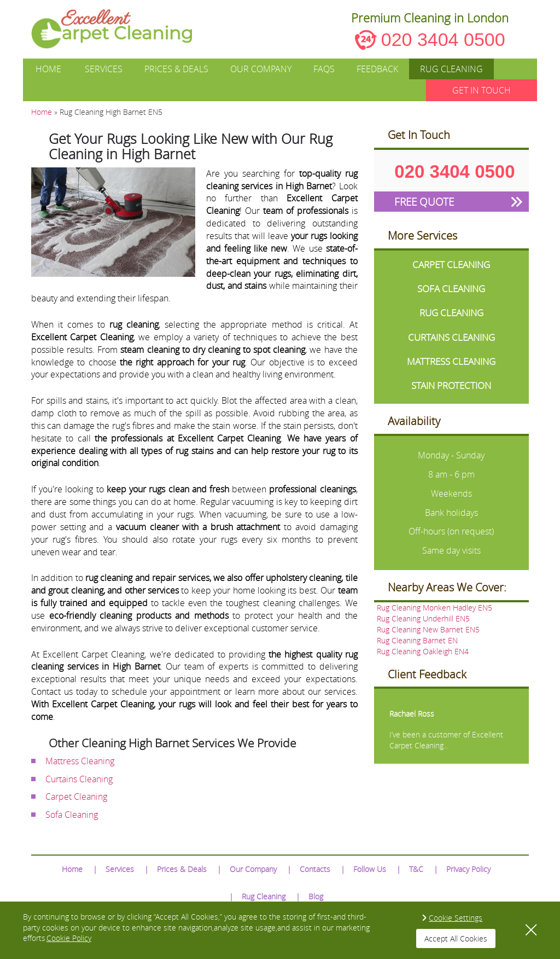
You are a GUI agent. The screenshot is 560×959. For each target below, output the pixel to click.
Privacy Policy (468, 869)
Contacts (315, 869)
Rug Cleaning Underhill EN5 (423, 618)
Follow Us (370, 869)
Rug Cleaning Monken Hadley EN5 (434, 608)
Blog (316, 896)
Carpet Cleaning (76, 797)
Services (104, 69)
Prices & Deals (176, 69)
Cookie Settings (456, 918)
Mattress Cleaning (80, 761)
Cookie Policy (69, 938)
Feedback (377, 69)
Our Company (261, 69)
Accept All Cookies (456, 938)
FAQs (324, 69)
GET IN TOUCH (482, 90)
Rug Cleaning (451, 69)
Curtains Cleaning (79, 779)
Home (48, 69)
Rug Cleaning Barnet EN (417, 640)
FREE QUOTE (424, 202)
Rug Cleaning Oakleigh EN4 (423, 651)
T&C (416, 869)
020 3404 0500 (443, 39)
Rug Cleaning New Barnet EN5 (428, 629)
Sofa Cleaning (72, 815)
